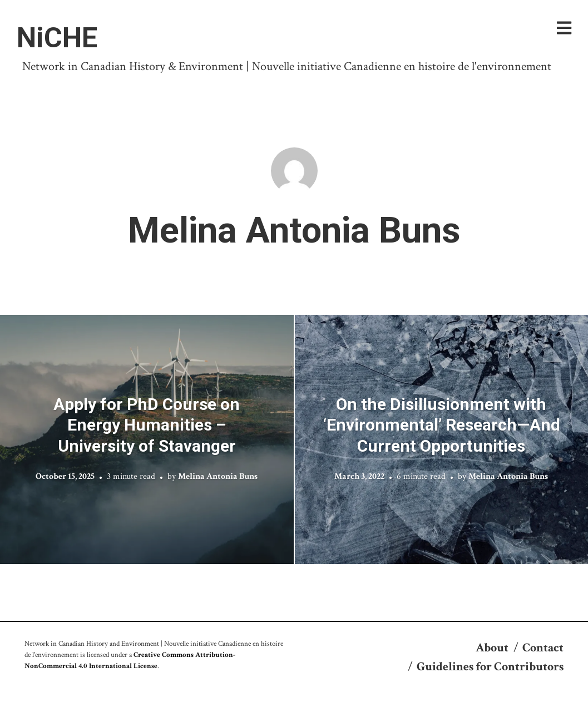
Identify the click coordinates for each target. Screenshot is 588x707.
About (492, 648)
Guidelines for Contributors (490, 667)
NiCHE (57, 38)
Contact (543, 648)
